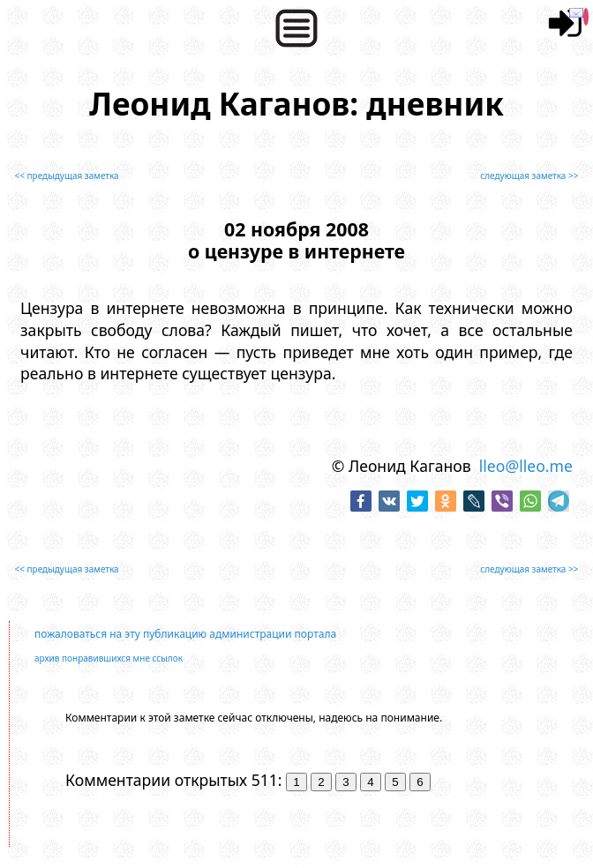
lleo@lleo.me (526, 466)
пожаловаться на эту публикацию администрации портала (185, 634)
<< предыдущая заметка (67, 176)
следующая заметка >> (529, 176)
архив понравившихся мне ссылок (109, 658)
